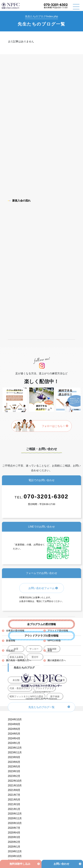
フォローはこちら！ (55, 426)
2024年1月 (14, 743)
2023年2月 (14, 776)
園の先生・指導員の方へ (19, 660)
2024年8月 (14, 724)
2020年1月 (14, 847)
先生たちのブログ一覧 (41, 707)
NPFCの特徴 (54, 641)
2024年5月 (14, 734)
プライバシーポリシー (41, 692)
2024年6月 (14, 729)
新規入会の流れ (19, 201)
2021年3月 (14, 804)
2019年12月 (15, 851)
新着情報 (11, 641)
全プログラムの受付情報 (41, 624)
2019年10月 (15, 856)
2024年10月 (15, 719)
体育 (50, 651)
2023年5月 (14, 767)
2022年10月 (15, 781)
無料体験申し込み (20, 864)
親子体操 (55, 696)
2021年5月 (14, 800)
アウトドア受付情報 (58, 631)
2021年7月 (14, 795)
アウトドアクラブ (45, 688)
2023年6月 (14, 762)
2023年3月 (14, 771)
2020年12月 (15, 814)
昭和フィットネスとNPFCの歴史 (26, 696)
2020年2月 (14, 842)
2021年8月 (14, 790)
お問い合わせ (61, 864)
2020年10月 (15, 823)
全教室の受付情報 (15, 631)
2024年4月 (14, 738)
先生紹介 (11, 651)
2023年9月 (14, 757)
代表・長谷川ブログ (20, 688)
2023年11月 (15, 752)
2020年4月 (14, 833)
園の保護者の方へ (57, 660)
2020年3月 (14, 837)
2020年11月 (15, 818)
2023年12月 (15, 748)
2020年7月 (14, 828)
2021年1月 (14, 809)
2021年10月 (15, 786)
